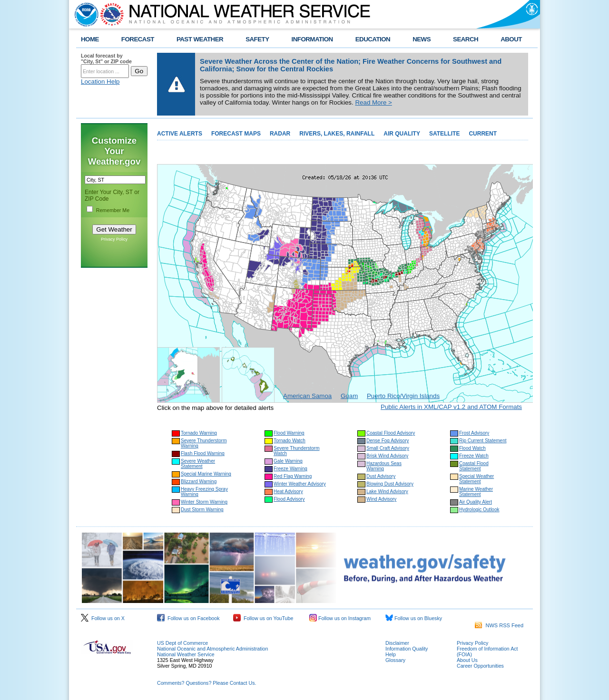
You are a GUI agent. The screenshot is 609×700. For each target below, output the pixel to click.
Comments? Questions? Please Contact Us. (206, 683)
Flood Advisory (289, 499)
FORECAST (138, 39)
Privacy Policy (114, 239)
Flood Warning (289, 433)
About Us (467, 660)
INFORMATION (312, 39)
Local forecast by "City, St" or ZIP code (106, 58)
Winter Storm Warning (204, 502)
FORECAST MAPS (236, 134)
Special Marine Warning (206, 474)
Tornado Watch (290, 441)
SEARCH (466, 39)
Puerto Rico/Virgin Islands (403, 396)
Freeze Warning (290, 469)
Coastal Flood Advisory (391, 433)
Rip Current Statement (483, 441)
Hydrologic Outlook (479, 510)
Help (391, 654)
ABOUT (511, 39)
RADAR (280, 134)
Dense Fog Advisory (388, 441)
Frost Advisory (474, 433)
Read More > (373, 102)
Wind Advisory (381, 499)
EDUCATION (373, 39)
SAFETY (257, 39)
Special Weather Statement (476, 479)
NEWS (422, 39)
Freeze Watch (474, 456)
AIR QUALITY (402, 134)
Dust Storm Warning (202, 510)
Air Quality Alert (476, 502)
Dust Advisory (381, 476)
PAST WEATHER (200, 39)
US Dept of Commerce (182, 643)
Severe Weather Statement (198, 464)
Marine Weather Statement (476, 492)
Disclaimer (397, 643)
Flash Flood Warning (203, 453)
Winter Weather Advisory (300, 484)
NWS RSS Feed (499, 625)
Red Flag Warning (293, 476)
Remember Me (113, 210)
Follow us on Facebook (188, 618)
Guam (349, 396)
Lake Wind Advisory (387, 491)
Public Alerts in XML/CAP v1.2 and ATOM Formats (451, 407)
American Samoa (307, 396)
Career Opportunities (480, 666)
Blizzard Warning (199, 481)
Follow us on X (103, 618)
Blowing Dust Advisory (390, 484)
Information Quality (407, 649)
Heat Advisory (288, 491)
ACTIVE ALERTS (180, 134)
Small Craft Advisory (388, 448)
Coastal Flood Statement (474, 466)
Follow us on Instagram (340, 618)
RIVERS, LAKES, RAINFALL (337, 134)
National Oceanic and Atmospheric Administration (212, 649)
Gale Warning (288, 461)
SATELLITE (444, 134)
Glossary (395, 660)
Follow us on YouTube (263, 618)
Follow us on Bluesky (414, 618)
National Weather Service (186, 654)
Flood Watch (472, 448)
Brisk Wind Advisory (387, 456)
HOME (90, 39)
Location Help (100, 82)
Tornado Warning (199, 433)
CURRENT (483, 134)
